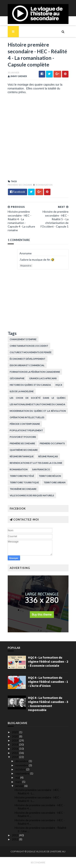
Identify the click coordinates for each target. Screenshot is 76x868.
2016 (16, 749)
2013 (16, 835)
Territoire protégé (22, 476)
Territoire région (50, 476)
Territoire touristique (24, 482)
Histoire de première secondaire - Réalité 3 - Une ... (40, 829)
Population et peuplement (26, 430)
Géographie (17, 378)
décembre (22, 761)
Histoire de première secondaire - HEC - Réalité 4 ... (40, 807)
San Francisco (41, 469)
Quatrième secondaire (24, 450)
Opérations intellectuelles (27, 417)
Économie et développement (28, 359)
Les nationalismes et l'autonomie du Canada (37, 404)
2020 (16, 736)
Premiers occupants (52, 443)
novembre (22, 765)
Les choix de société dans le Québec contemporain (38, 399)
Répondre (26, 266)
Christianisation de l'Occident (29, 346)
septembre (23, 773)
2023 (16, 732)
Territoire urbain (55, 482)
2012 (16, 839)
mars (19, 782)
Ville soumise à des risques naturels (32, 495)
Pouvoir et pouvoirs (23, 437)
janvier (20, 786)
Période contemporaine (25, 424)
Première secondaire (20, 185)
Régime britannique (22, 456)
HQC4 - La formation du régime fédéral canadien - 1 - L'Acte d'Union (48, 682)
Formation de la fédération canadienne (35, 372)
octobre (21, 769)
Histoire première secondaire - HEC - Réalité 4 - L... (38, 792)
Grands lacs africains (43, 378)
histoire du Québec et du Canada (30, 385)
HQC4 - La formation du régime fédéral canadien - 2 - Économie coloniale (48, 661)
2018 (16, 744)
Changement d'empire (23, 339)
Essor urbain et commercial (27, 365)
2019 (16, 740)
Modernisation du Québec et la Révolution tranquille (38, 412)
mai (18, 777)
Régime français (48, 456)
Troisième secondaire (23, 489)
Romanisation (44, 185)
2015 (16, 753)
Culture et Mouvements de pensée (31, 352)
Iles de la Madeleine (22, 391)
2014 (16, 757)
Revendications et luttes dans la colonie (36, 463)
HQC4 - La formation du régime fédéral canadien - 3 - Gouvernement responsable (48, 704)
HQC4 (59, 385)
